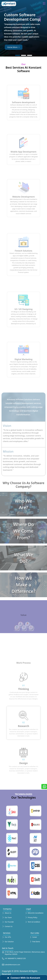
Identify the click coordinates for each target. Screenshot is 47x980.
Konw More (14, 47)
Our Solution (8, 942)
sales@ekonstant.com (11, 965)
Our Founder (8, 922)
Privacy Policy (31, 918)
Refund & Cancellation (34, 913)
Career (33, 937)
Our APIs (7, 937)
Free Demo (35, 942)
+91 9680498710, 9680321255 (14, 959)
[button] (18, 55)
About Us (7, 913)
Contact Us (7, 926)
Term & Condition (33, 922)
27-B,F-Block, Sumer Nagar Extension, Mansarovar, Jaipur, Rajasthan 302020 (23, 953)
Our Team (7, 918)
